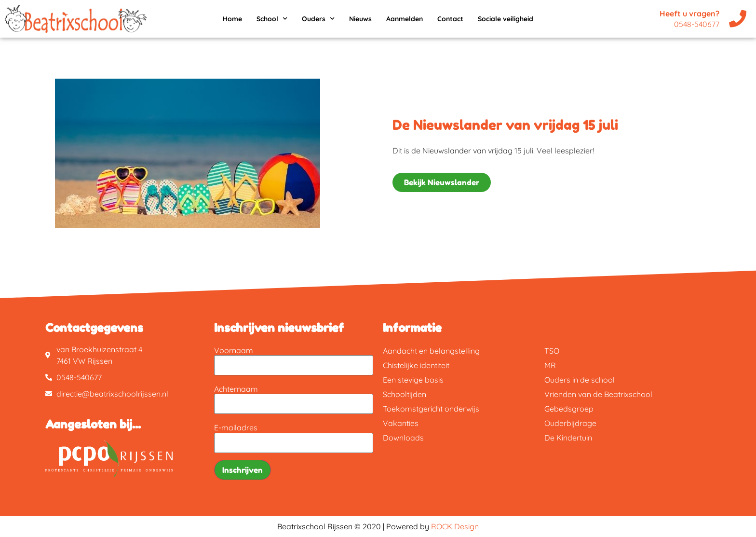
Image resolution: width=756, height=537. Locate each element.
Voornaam (234, 350)
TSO (552, 351)
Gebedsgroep (569, 409)
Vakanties (401, 423)
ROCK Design (455, 526)
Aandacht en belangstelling (431, 351)
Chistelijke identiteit (416, 365)
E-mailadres (236, 427)
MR (550, 365)
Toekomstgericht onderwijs (431, 409)
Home (232, 19)
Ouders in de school (580, 380)
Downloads (403, 438)
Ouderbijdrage (570, 423)
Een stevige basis (413, 380)
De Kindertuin (568, 438)
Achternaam (236, 389)
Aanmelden (405, 19)
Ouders (318, 19)
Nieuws (360, 19)
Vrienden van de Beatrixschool (598, 394)
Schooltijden (405, 394)
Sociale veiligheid (506, 19)
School (272, 19)
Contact (450, 19)
